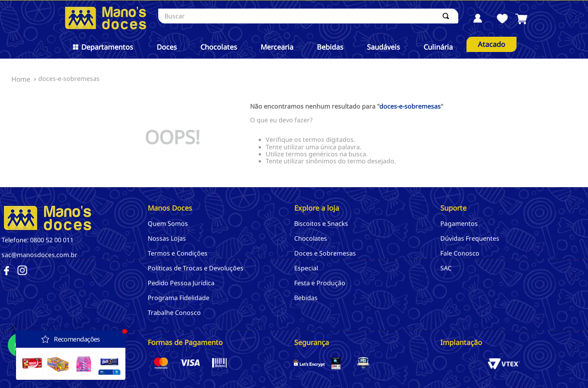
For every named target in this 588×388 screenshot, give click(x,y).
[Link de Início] (21, 79)
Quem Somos (168, 224)
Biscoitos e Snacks (321, 224)
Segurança (312, 342)
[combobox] (308, 16)
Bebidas (306, 298)
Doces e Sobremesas (325, 253)
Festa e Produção (320, 283)
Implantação (461, 342)
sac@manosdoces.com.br (39, 255)
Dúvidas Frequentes (470, 238)
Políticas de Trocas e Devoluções (196, 268)
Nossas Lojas (167, 238)
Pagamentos (459, 224)
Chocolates (311, 238)
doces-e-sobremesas (69, 79)
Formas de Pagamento (185, 342)
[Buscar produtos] (447, 16)
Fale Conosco (460, 253)
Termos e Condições (178, 253)
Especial (306, 268)
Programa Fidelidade (179, 298)
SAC (446, 268)
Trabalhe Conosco (174, 313)
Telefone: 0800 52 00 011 (38, 240)
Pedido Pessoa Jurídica (181, 283)
